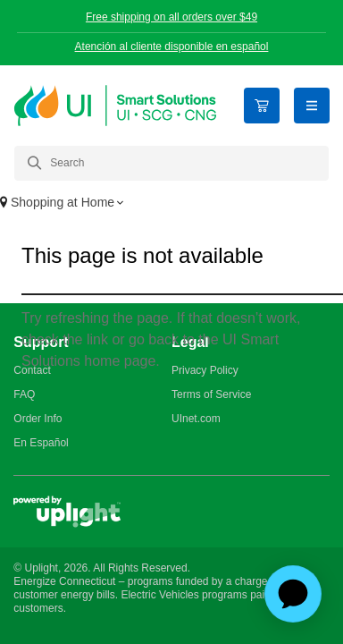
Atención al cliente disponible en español (172, 47)
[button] (171, 204)
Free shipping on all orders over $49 (171, 17)
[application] (293, 594)
